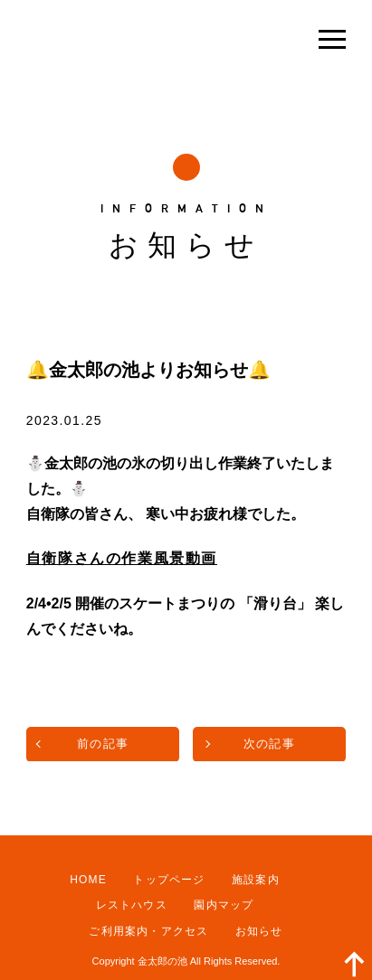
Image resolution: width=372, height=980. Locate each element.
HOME (88, 880)
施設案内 (256, 880)
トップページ (169, 880)
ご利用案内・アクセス (148, 931)
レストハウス (132, 905)
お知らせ (259, 931)
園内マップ (224, 905)
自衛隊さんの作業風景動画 (122, 558)
